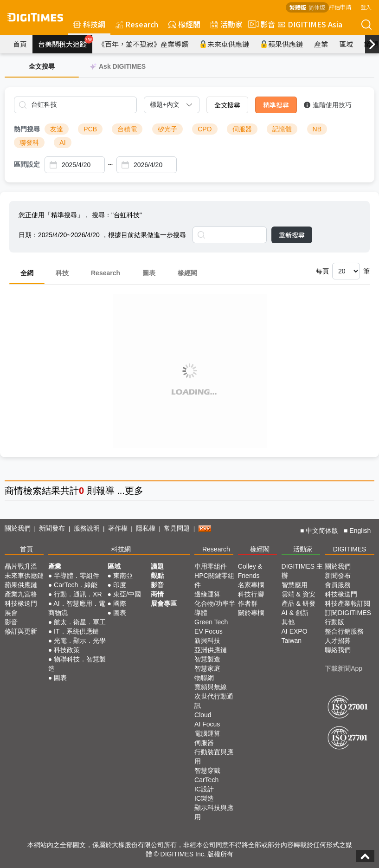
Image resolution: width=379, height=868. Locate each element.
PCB (90, 129)
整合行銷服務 (344, 631)
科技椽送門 (21, 603)
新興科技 (207, 641)
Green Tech (211, 622)
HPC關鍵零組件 (214, 580)
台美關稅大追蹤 (65, 42)
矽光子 (167, 129)
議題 (157, 566)
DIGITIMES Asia (310, 24)
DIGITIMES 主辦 (302, 571)
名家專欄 (251, 585)
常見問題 (177, 528)
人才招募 (338, 641)
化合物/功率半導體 (215, 608)
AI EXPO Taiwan (295, 636)
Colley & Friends (250, 571)
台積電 (127, 129)
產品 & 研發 (299, 603)
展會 (11, 613)
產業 (321, 44)
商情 (14, 491)
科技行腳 (251, 594)
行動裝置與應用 (214, 757)
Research (137, 24)
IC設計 (204, 789)
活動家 (227, 24)
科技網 (89, 24)
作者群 (248, 603)
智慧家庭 (207, 668)
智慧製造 (207, 659)
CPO (205, 129)
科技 (62, 273)
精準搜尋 (276, 105)
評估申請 (340, 7)
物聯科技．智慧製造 (77, 664)
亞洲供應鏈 (211, 650)
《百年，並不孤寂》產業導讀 (143, 44)
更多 (134, 491)
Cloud (203, 715)
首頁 (20, 44)
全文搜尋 (227, 105)
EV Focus (209, 631)
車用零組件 (211, 566)
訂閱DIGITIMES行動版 (348, 617)
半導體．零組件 (77, 576)
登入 (366, 7)
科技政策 (67, 650)
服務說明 (87, 528)
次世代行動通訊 (214, 701)
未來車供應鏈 (224, 44)
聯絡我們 (338, 650)
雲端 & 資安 (299, 594)
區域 (346, 44)
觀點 (157, 576)
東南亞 (123, 576)
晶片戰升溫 (21, 566)
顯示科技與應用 (214, 812)
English (360, 531)
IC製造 (204, 798)
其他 (288, 622)
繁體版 (298, 7)
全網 (27, 273)
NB (317, 129)
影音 (260, 24)
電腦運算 (207, 733)
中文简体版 (322, 531)
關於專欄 (251, 613)
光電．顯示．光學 (80, 641)
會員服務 (338, 585)
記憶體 (282, 129)
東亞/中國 (127, 594)
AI (62, 143)
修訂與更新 (21, 631)
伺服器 (242, 129)
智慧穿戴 (207, 771)
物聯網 (204, 678)
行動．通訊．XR (78, 594)
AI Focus (207, 724)
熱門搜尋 (27, 129)
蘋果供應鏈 (282, 44)
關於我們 (18, 528)
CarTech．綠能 (76, 585)
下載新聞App (344, 668)
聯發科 (29, 143)
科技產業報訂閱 (347, 603)
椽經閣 (184, 24)
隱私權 (146, 528)
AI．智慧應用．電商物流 (77, 608)
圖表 (149, 273)
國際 (120, 603)
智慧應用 (295, 585)
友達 (57, 129)
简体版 (317, 7)
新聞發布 (52, 528)
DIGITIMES (350, 549)
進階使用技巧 (328, 105)
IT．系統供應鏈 (76, 631)
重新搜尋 (292, 235)
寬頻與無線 (211, 687)
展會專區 (164, 603)
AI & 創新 (295, 613)
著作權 (118, 528)
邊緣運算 (207, 594)
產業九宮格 (21, 594)
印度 (120, 585)
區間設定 (27, 164)
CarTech (206, 780)
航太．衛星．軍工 (80, 622)
